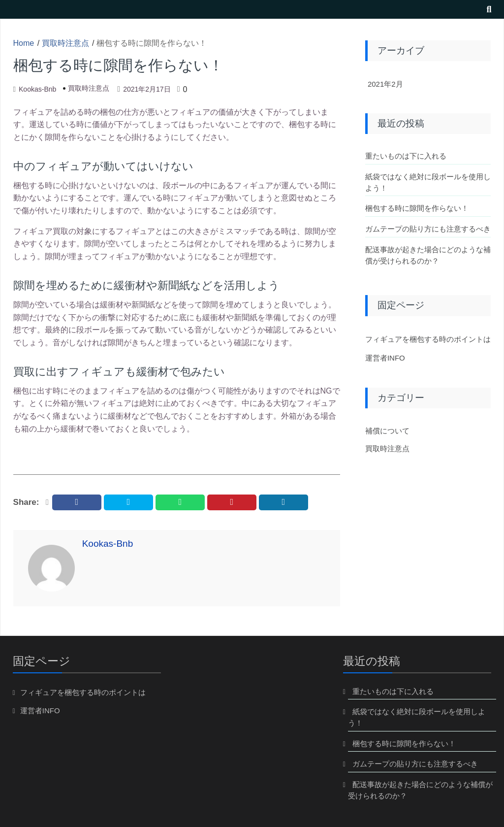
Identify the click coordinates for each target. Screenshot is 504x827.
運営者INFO (385, 358)
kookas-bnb (37, 89)
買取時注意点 (89, 88)
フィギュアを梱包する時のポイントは (428, 339)
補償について (387, 431)
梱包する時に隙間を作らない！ (417, 208)
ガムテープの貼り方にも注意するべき (428, 229)
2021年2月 (385, 84)
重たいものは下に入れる (406, 156)
